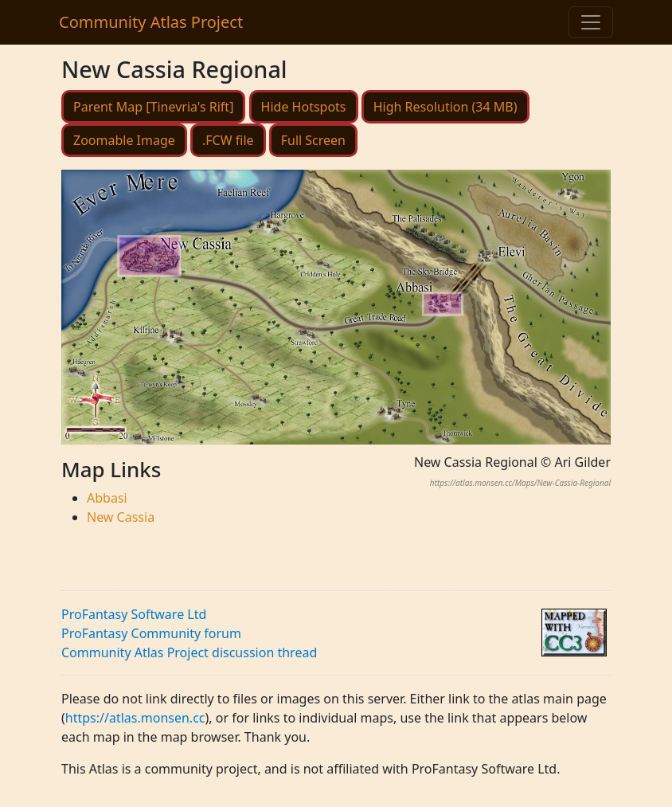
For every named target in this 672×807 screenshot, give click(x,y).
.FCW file (228, 140)
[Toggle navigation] (591, 22)
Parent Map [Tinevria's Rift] (153, 107)
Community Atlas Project (151, 22)
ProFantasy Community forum (151, 633)
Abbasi (107, 498)
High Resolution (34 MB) (445, 107)
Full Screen (313, 140)
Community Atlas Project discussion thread (189, 652)
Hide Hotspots (304, 107)
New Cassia (121, 517)
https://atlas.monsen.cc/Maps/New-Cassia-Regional (520, 483)
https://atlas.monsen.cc (135, 718)
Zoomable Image (124, 140)
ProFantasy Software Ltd (134, 614)
